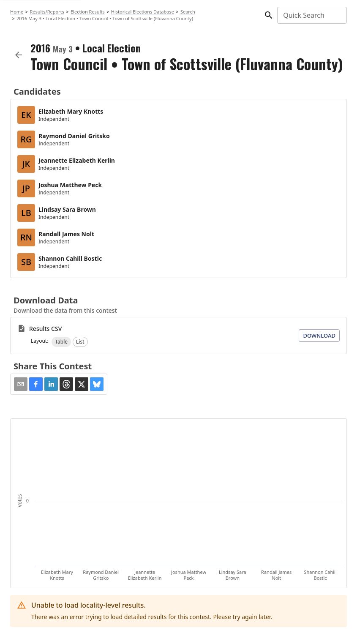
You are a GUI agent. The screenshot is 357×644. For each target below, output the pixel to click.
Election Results (88, 12)
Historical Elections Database (143, 12)
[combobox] (311, 15)
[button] (61, 342)
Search (188, 12)
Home (17, 12)
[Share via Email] (21, 384)
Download (319, 336)
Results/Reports (47, 12)
